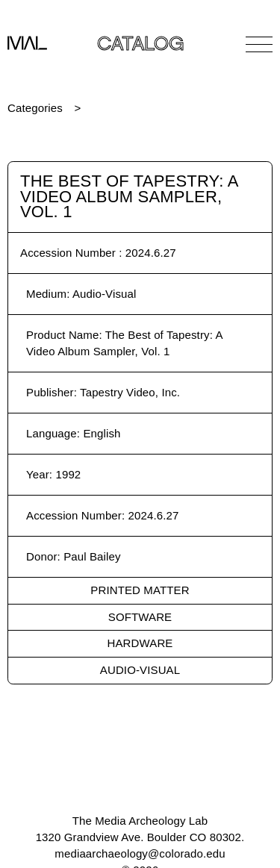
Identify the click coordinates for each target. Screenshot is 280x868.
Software (140, 617)
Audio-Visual (140, 670)
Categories (35, 108)
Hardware (140, 643)
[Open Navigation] (259, 44)
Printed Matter (140, 590)
